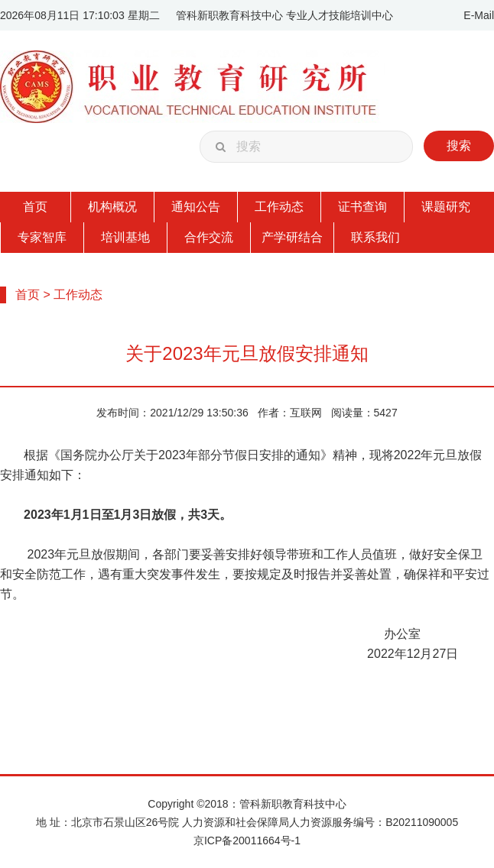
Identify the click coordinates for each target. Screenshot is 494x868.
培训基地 (125, 237)
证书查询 (362, 207)
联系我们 (375, 237)
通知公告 (196, 207)
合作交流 (209, 237)
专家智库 (42, 237)
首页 (35, 207)
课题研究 (446, 207)
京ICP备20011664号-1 (247, 840)
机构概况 (112, 207)
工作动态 (279, 207)
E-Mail (479, 15)
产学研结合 (292, 237)
